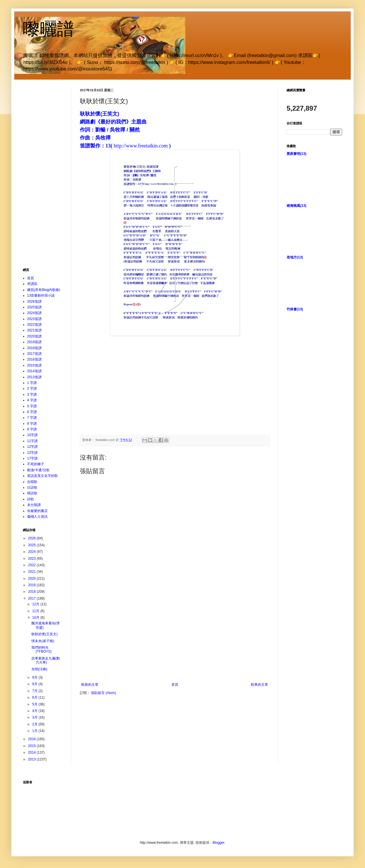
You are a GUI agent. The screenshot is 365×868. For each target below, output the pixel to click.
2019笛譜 (34, 342)
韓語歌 (32, 493)
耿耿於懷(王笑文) (44, 634)
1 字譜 (32, 383)
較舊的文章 (259, 689)
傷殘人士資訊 (37, 517)
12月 (36, 604)
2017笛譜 (34, 354)
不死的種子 (36, 464)
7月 (35, 691)
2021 (33, 572)
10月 (36, 618)
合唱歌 (32, 482)
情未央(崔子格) (43, 641)
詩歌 (31, 499)
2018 (33, 592)
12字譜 (32, 447)
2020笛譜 (34, 336)
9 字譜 (32, 429)
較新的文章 (90, 689)
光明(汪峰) (39, 669)
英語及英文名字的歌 (42, 476)
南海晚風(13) (296, 206)
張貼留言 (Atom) (103, 698)
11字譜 (32, 441)
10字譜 (32, 435)
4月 (35, 711)
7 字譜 (32, 418)
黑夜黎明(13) (296, 154)
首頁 (175, 689)
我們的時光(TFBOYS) (41, 650)
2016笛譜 (34, 359)
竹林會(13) (295, 309)
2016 (33, 739)
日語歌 (32, 487)
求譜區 (32, 284)
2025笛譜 (34, 307)
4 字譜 (32, 400)
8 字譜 (32, 424)
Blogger (219, 843)
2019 (33, 585)
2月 (35, 724)
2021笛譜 (34, 330)
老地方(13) (295, 257)
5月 (35, 704)
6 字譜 (32, 412)
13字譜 (32, 453)
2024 (33, 552)
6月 (35, 697)
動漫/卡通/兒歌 (38, 470)
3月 (35, 717)
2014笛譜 (34, 371)
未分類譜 (34, 505)
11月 (36, 611)
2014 (33, 752)
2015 (33, 746)
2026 (33, 538)
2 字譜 (32, 389)
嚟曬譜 (48, 29)
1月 (35, 731)
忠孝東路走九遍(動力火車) (46, 660)
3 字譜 (32, 394)
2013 (33, 759)
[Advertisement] (175, 645)
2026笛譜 (34, 302)
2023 (33, 559)
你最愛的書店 (37, 511)
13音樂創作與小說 (41, 296)
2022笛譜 (34, 325)
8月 (35, 684)
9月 (35, 677)
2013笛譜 (34, 377)
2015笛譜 (34, 365)
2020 (33, 578)
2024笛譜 (34, 313)
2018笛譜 (34, 348)
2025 (33, 545)
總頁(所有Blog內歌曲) (44, 290)
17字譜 (32, 458)
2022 (33, 565)
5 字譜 (32, 406)
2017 (33, 598)
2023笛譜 (34, 319)
